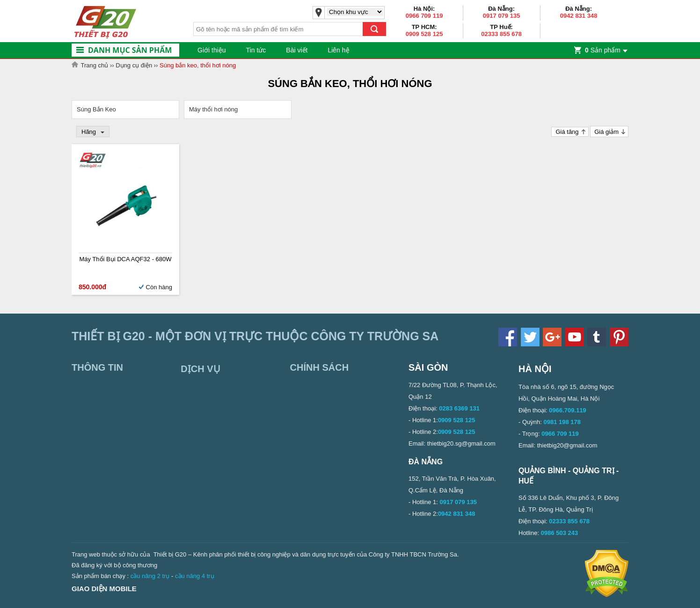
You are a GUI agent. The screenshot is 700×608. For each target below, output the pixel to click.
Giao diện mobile (104, 589)
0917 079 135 (502, 16)
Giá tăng (567, 132)
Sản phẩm (603, 50)
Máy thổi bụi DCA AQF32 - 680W (125, 259)
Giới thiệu (212, 50)
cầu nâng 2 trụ (150, 576)
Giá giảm (606, 132)
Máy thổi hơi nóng (213, 109)
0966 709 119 (424, 16)
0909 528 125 (424, 34)
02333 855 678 (501, 34)
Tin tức (256, 50)
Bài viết (297, 50)
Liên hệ (338, 50)
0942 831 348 (579, 16)
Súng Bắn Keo (96, 109)
